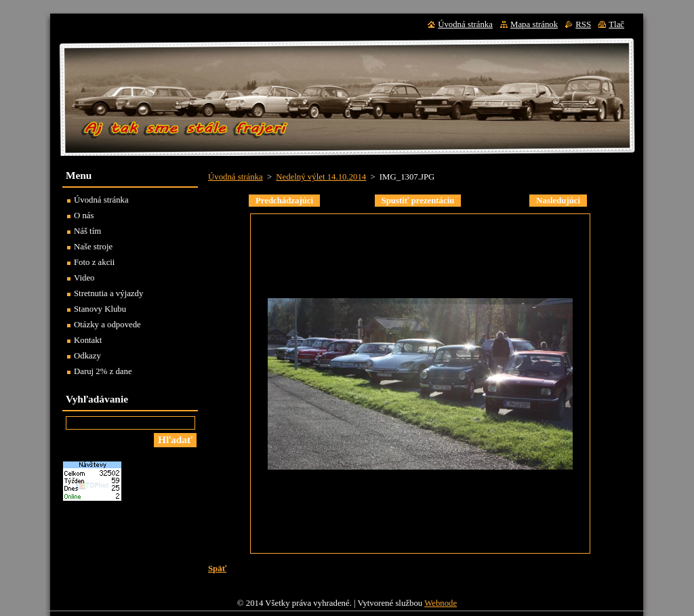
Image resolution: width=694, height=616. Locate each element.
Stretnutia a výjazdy (108, 293)
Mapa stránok (534, 24)
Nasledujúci (558, 201)
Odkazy (87, 356)
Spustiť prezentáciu (418, 201)
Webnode (441, 603)
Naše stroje (93, 247)
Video (84, 278)
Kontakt (88, 340)
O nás (84, 215)
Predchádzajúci (284, 201)
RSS (583, 24)
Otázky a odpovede (107, 325)
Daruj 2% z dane (103, 371)
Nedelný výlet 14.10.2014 (321, 177)
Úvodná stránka (236, 177)
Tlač (616, 24)
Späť (217, 569)
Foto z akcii (94, 262)
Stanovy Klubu (100, 309)
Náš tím (87, 231)
